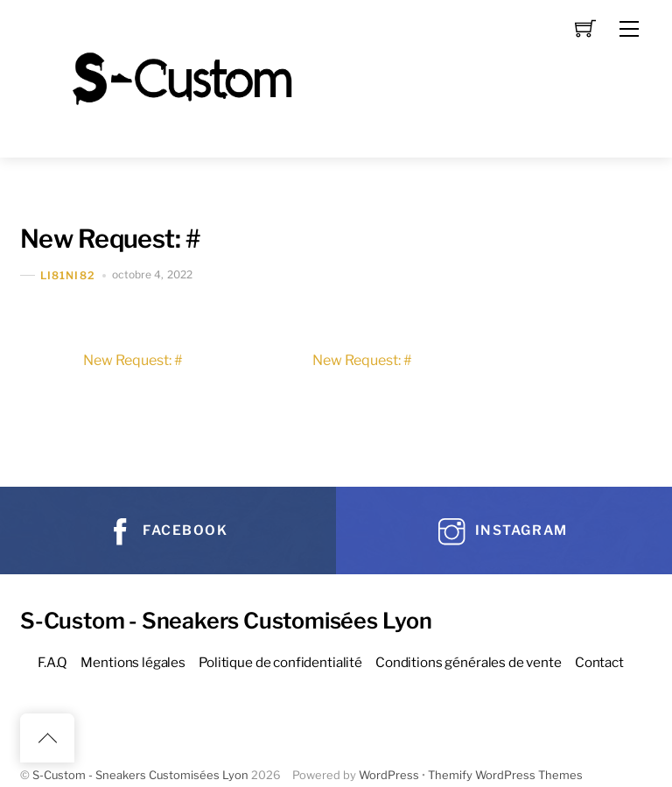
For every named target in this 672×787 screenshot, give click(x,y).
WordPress (389, 775)
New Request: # (110, 239)
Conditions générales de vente (469, 662)
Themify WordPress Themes (505, 775)
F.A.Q (52, 662)
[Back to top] (47, 738)
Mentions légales (133, 662)
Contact (599, 662)
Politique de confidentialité (280, 662)
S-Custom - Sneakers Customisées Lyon (140, 775)
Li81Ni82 (68, 275)
